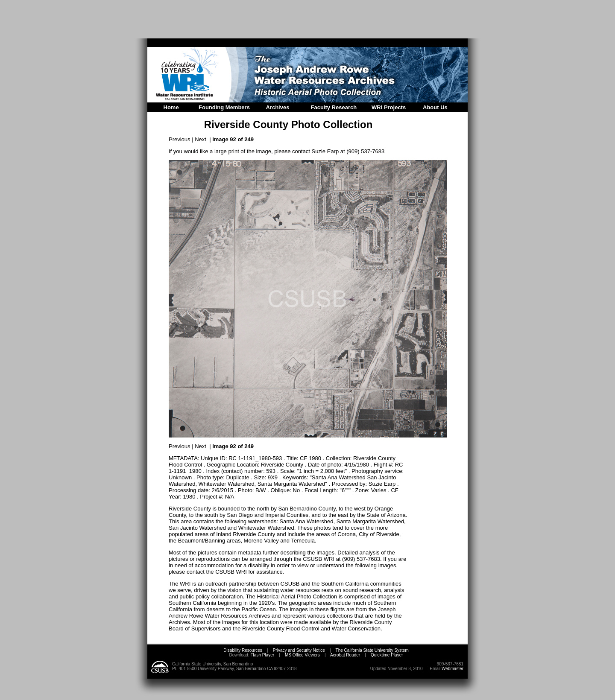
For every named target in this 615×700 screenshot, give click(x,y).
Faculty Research (334, 107)
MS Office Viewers (302, 655)
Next (201, 139)
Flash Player (262, 655)
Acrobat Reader (345, 655)
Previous (180, 139)
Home (171, 107)
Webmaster (452, 669)
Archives (278, 107)
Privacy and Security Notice (299, 650)
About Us (435, 107)
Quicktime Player (387, 655)
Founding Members (224, 107)
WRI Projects (389, 107)
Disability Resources (243, 650)
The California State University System (372, 650)
